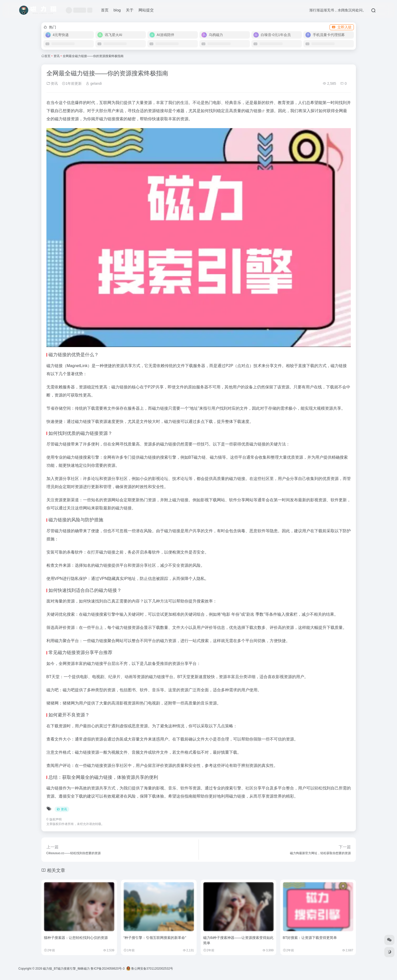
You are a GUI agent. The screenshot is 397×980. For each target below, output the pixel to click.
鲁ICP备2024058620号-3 (107, 969)
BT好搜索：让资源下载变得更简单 (310, 938)
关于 (130, 10)
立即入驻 (342, 27)
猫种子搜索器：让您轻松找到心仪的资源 (76, 938)
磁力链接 (253, 111)
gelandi (94, 83)
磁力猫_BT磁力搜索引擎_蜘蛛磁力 (66, 969)
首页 (105, 10)
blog (117, 10)
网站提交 (146, 10)
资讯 (57, 56)
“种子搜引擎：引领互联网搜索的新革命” (155, 938)
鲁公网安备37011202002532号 (150, 969)
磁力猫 (216, 457)
